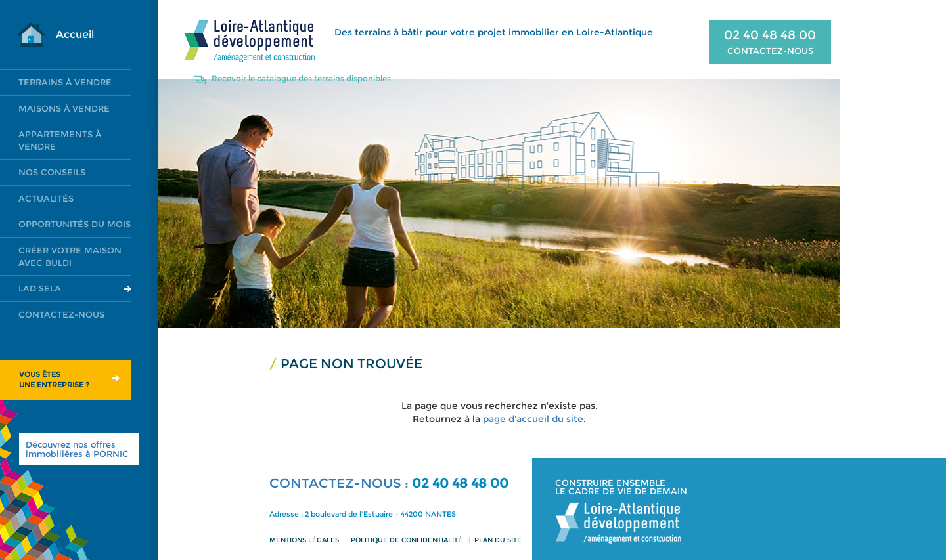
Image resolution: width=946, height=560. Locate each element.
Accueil (75, 34)
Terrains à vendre (65, 82)
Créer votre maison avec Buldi (70, 256)
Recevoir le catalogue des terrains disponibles (301, 78)
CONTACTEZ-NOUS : (341, 483)
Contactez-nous (61, 314)
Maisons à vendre (64, 108)
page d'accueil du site (533, 419)
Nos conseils (52, 172)
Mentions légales (304, 540)
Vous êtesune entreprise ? (54, 379)
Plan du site (498, 540)
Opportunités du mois (75, 224)
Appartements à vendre (60, 140)
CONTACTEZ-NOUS (770, 51)
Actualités (46, 198)
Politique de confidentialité (407, 540)
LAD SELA (40, 288)
